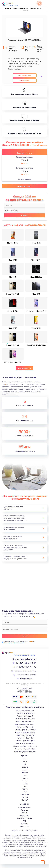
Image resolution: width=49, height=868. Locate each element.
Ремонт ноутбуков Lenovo (25, 728)
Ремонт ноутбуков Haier (25, 747)
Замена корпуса (25, 179)
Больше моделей (24, 372)
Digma (25, 793)
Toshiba (25, 784)
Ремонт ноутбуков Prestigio (25, 753)
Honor (25, 773)
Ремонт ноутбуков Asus (25, 717)
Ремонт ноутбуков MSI (25, 731)
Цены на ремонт (24, 811)
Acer (25, 763)
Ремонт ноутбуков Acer (25, 714)
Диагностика (24, 819)
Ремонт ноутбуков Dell (25, 742)
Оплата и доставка (24, 822)
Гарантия (25, 814)
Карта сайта (25, 830)
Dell (25, 790)
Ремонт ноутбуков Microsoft (25, 755)
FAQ (25, 825)
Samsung (25, 782)
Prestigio (25, 801)
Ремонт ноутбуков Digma (25, 744)
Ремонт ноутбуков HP (25, 720)
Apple (25, 787)
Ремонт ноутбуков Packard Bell (25, 750)
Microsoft (25, 804)
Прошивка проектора (25, 157)
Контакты (24, 827)
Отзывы (24, 816)
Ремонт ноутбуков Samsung (25, 733)
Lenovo (25, 776)
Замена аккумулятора (24, 168)
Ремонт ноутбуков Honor (25, 725)
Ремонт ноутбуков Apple (25, 739)
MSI (25, 779)
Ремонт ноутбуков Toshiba (25, 736)
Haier (25, 795)
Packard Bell (25, 798)
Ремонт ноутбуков (11, 8)
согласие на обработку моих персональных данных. (19, 646)
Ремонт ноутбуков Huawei (25, 722)
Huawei (25, 771)
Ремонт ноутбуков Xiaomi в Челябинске (30, 8)
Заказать (25, 163)
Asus (25, 765)
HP (25, 768)
